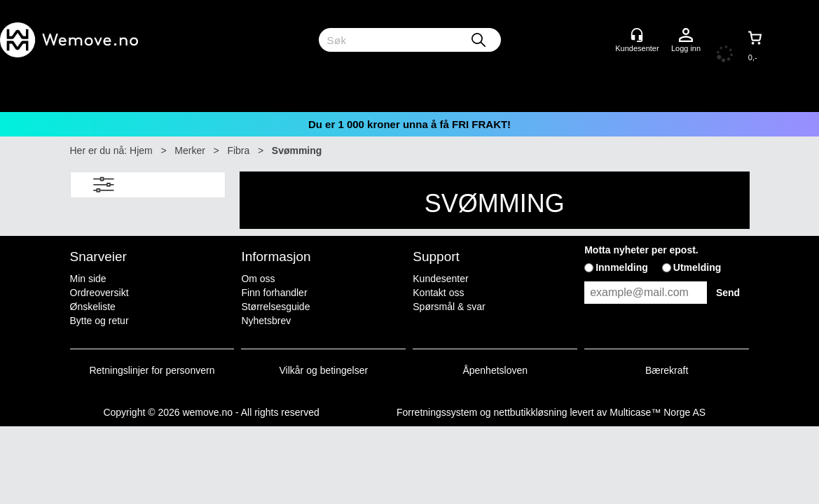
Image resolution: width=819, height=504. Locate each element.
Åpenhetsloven (495, 370)
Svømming (297, 150)
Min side (88, 279)
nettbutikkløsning (530, 412)
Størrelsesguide (275, 307)
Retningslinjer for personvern (152, 370)
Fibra (238, 150)
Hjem (141, 150)
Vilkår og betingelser (324, 370)
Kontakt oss (438, 293)
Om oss (258, 279)
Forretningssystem (437, 412)
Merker (190, 150)
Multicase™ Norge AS (658, 412)
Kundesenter (440, 279)
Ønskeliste (93, 307)
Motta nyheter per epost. (641, 250)
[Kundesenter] (637, 35)
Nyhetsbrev (266, 321)
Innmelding (622, 267)
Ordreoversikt (99, 293)
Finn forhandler (274, 293)
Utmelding (697, 267)
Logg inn (686, 36)
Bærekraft (667, 370)
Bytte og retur (99, 321)
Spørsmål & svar (449, 307)
